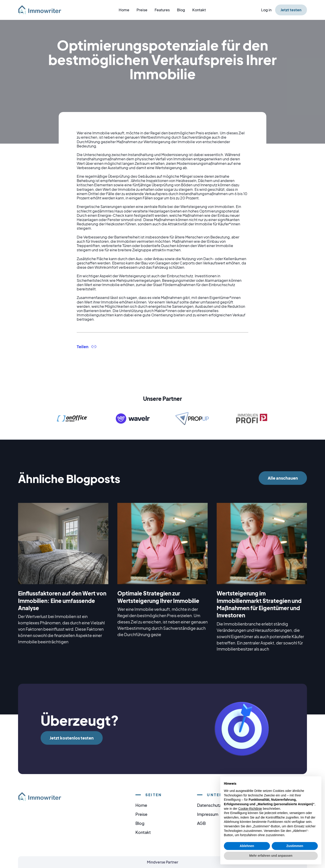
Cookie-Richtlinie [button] (250, 809)
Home (124, 10)
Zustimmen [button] (295, 846)
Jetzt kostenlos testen (72, 738)
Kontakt (199, 10)
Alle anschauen (283, 478)
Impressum (208, 814)
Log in (266, 10)
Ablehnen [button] (247, 846)
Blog (181, 10)
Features (162, 10)
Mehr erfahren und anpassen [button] (271, 856)
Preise (142, 10)
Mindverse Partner (163, 862)
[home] (42, 10)
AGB (201, 823)
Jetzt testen (291, 10)
